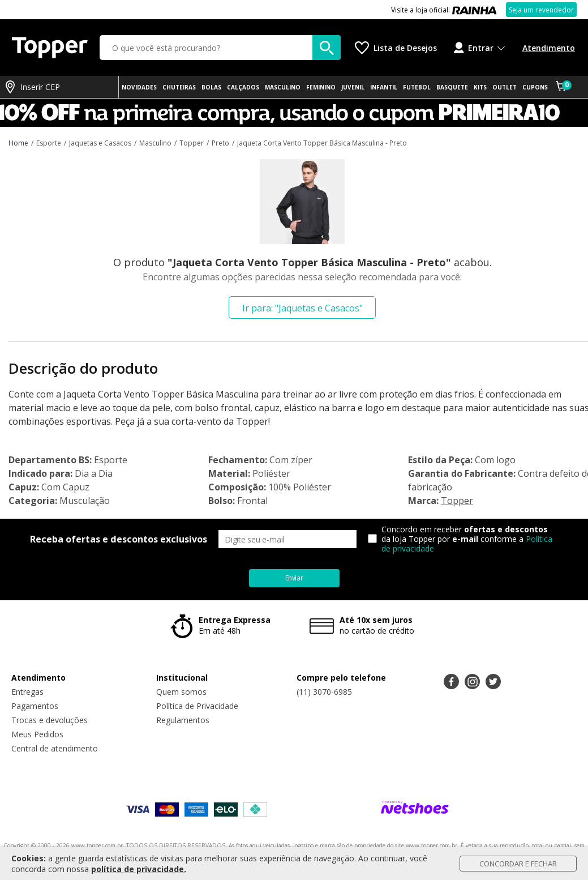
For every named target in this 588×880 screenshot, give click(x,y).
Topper (457, 501)
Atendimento (549, 48)
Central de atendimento (55, 748)
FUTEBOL (417, 87)
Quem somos (181, 692)
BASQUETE (452, 87)
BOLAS (211, 87)
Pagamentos (35, 706)
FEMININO (321, 87)
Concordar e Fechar (518, 864)
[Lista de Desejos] (396, 48)
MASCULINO (283, 87)
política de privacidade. (139, 869)
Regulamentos (183, 720)
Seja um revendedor (541, 10)
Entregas (27, 692)
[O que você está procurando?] (220, 48)
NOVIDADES (139, 87)
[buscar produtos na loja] (327, 48)
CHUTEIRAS (179, 87)
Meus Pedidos (37, 734)
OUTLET (505, 87)
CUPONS (535, 87)
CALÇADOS (243, 87)
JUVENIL (353, 87)
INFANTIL (384, 87)
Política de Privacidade (197, 706)
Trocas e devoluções (50, 720)
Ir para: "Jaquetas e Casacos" (302, 308)
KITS (480, 87)
